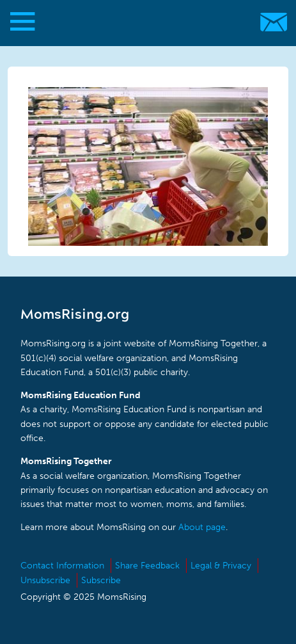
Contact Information (62, 566)
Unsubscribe (45, 580)
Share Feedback (147, 566)
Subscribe (101, 580)
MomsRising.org (142, 22)
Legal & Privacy (221, 566)
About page (202, 527)
